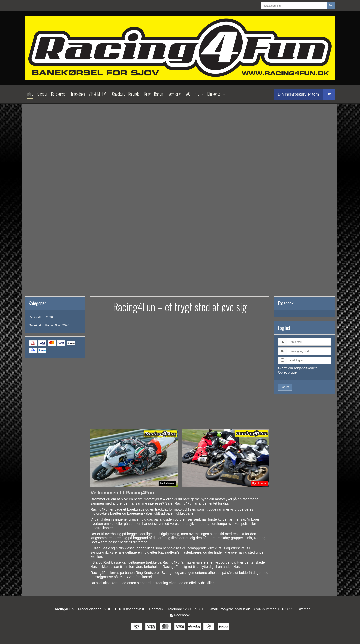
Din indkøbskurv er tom (306, 94)
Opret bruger (288, 372)
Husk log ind (297, 360)
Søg (331, 5)
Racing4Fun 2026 (41, 317)
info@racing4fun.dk (235, 609)
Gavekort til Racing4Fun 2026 (49, 325)
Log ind (285, 387)
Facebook (180, 615)
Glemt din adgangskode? (297, 368)
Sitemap (304, 609)
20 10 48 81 (194, 609)
